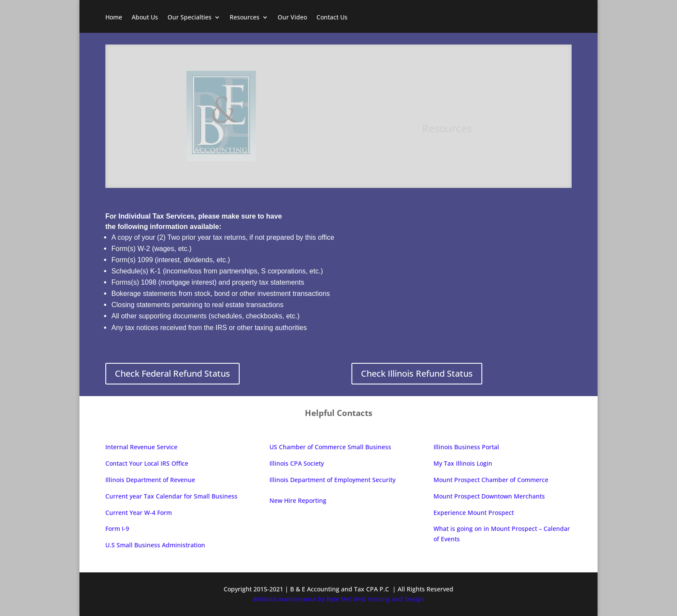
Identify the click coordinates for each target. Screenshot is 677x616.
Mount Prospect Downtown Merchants (489, 496)
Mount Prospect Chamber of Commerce (491, 480)
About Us (145, 18)
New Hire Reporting (298, 500)
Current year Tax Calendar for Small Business (171, 496)
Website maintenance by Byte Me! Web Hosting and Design (339, 599)
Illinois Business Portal (466, 447)
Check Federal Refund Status (172, 373)
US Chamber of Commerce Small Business (330, 447)
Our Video (292, 18)
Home (114, 18)
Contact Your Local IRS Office (147, 463)
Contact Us (332, 18)
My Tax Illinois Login (463, 463)
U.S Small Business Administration (155, 545)
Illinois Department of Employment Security (332, 480)
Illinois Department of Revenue (150, 480)
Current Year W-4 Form (139, 513)
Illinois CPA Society (297, 463)
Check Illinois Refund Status (417, 373)
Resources (245, 18)
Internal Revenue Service (141, 447)
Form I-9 (117, 529)
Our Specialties (190, 18)
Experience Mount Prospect (475, 513)
